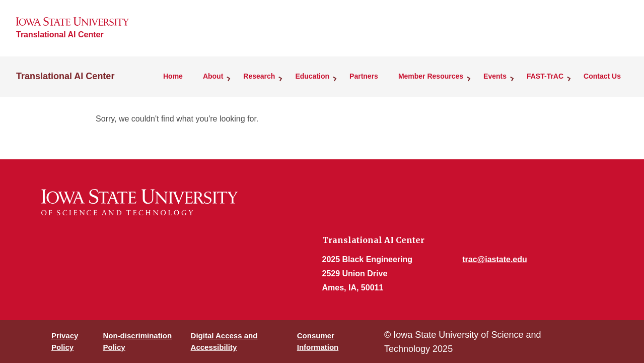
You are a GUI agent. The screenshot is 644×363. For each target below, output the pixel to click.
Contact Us (602, 76)
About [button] (213, 76)
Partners (364, 76)
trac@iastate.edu (495, 259)
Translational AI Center (60, 35)
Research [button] (259, 76)
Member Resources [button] (431, 76)
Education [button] (312, 76)
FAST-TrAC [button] (545, 76)
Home (173, 76)
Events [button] (495, 76)
